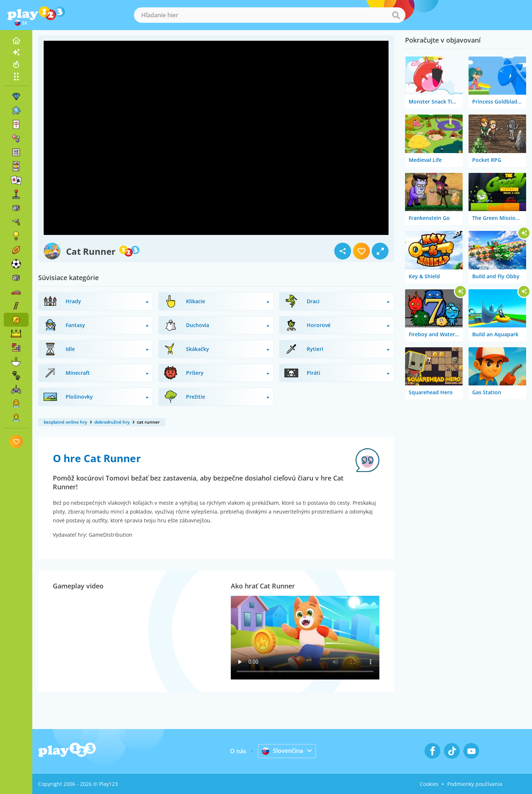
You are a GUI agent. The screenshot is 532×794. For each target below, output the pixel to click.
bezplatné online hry (65, 422)
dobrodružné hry (112, 422)
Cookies (429, 784)
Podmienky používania (475, 784)
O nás (238, 751)
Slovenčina (283, 751)
